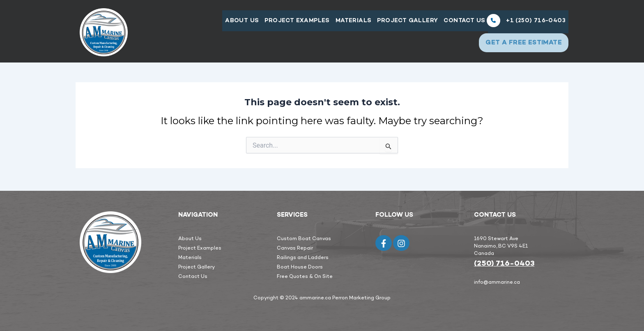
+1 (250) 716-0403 (526, 23)
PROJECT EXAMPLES (293, 23)
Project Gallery (405, 23)
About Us (237, 23)
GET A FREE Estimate (521, 44)
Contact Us (463, 23)
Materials (351, 23)
